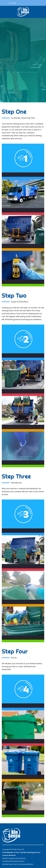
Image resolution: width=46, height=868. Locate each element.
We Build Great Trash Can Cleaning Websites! (18, 864)
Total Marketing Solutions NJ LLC (13, 861)
